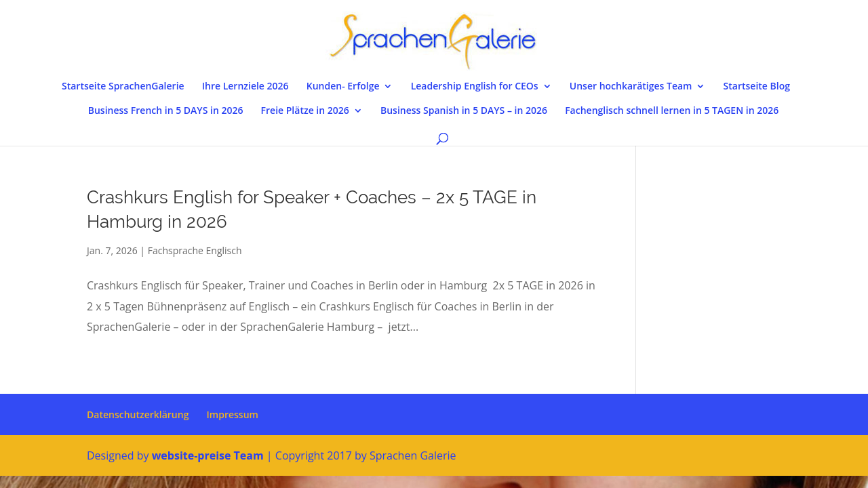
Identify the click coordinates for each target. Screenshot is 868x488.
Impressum (233, 414)
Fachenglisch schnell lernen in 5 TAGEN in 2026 (672, 111)
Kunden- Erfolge (343, 87)
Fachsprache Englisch (195, 250)
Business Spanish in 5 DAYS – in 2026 (464, 111)
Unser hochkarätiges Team (631, 87)
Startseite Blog (757, 87)
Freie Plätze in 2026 (305, 111)
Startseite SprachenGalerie (123, 87)
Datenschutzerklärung (138, 414)
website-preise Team (208, 455)
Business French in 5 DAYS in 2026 (166, 111)
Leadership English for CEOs (475, 87)
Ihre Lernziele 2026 (245, 87)
